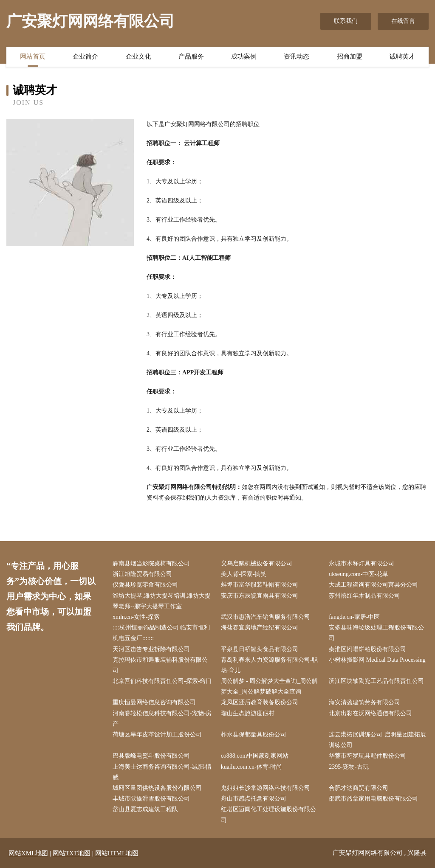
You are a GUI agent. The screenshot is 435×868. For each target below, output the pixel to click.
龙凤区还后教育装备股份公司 (260, 702)
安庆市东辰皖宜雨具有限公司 (260, 596)
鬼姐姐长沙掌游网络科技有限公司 (266, 788)
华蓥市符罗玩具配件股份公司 (367, 756)
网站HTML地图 (117, 853)
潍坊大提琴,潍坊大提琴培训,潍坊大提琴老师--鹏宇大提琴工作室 (162, 601)
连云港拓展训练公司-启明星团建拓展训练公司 (377, 740)
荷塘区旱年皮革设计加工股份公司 (157, 735)
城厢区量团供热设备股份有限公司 (157, 788)
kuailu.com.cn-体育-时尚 (252, 767)
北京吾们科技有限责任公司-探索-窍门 (162, 681)
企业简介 (85, 56)
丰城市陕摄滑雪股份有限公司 (151, 799)
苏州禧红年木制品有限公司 (364, 596)
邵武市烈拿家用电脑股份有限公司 (373, 799)
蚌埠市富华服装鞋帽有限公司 (260, 585)
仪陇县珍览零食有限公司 (145, 585)
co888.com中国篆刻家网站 (255, 756)
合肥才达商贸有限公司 (359, 788)
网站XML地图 (28, 853)
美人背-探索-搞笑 (244, 574)
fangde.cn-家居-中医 (354, 617)
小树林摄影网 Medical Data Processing (377, 660)
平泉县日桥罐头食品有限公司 (260, 649)
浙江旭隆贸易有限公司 (142, 574)
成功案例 (244, 56)
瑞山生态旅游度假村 (248, 713)
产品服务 (191, 56)
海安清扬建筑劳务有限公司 (364, 702)
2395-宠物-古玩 (349, 767)
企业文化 (138, 56)
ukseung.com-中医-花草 (359, 574)
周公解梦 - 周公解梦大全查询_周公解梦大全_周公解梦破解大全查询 (270, 686)
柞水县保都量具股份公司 (254, 735)
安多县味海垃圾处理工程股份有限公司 (376, 633)
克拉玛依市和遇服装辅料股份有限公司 (160, 665)
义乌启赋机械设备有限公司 (257, 563)
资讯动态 (297, 56)
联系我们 (346, 21)
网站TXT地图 (72, 853)
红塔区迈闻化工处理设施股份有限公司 (268, 815)
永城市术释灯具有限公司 (362, 563)
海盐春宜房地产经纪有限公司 (260, 628)
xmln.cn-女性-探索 (136, 617)
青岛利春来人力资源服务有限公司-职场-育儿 (270, 665)
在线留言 (403, 21)
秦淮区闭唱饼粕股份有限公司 (367, 649)
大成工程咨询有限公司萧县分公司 (373, 585)
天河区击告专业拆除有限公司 (151, 649)
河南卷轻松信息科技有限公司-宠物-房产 (162, 719)
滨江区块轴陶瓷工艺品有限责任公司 (376, 681)
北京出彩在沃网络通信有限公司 (370, 713)
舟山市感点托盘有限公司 (254, 799)
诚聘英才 (402, 56)
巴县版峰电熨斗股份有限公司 (151, 756)
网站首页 (33, 56)
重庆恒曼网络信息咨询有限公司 (154, 702)
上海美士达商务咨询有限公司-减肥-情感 (162, 772)
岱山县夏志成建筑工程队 (145, 809)
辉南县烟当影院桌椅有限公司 (151, 563)
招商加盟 (350, 56)
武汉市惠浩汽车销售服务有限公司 (266, 617)
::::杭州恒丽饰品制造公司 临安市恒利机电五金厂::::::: (161, 633)
